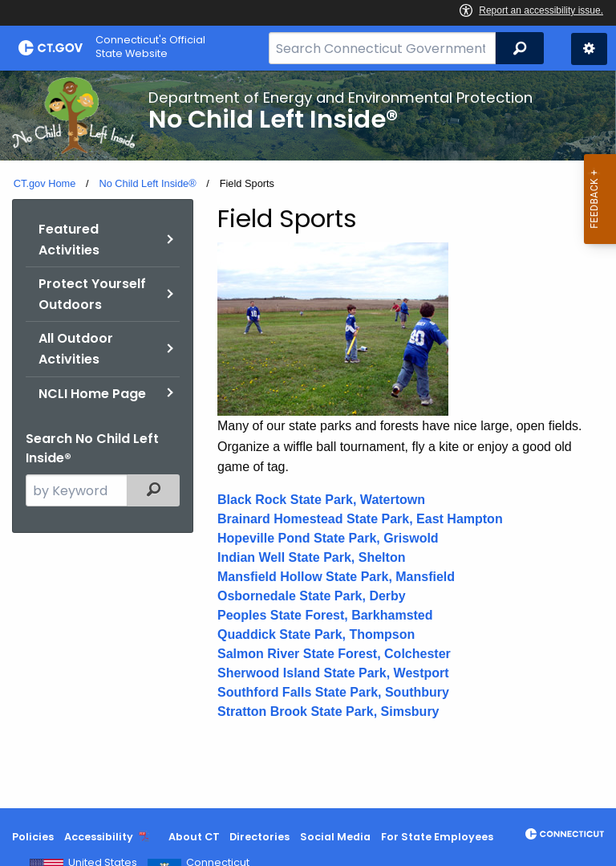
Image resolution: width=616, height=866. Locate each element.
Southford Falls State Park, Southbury (333, 692)
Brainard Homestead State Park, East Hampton (360, 519)
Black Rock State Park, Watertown (321, 500)
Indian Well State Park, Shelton (311, 557)
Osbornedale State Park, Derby (312, 596)
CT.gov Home (45, 183)
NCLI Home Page (92, 394)
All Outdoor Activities (76, 349)
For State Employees (437, 837)
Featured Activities (69, 240)
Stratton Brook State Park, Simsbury (328, 712)
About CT (194, 837)
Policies (33, 837)
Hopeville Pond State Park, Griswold (328, 538)
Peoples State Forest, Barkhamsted (325, 615)
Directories (259, 837)
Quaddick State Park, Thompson (316, 634)
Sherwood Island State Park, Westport (333, 673)
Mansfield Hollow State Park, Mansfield (336, 577)
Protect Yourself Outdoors (92, 294)
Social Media (335, 837)
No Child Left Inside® (147, 183)
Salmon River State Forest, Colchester (334, 654)
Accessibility (99, 837)
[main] (308, 439)
